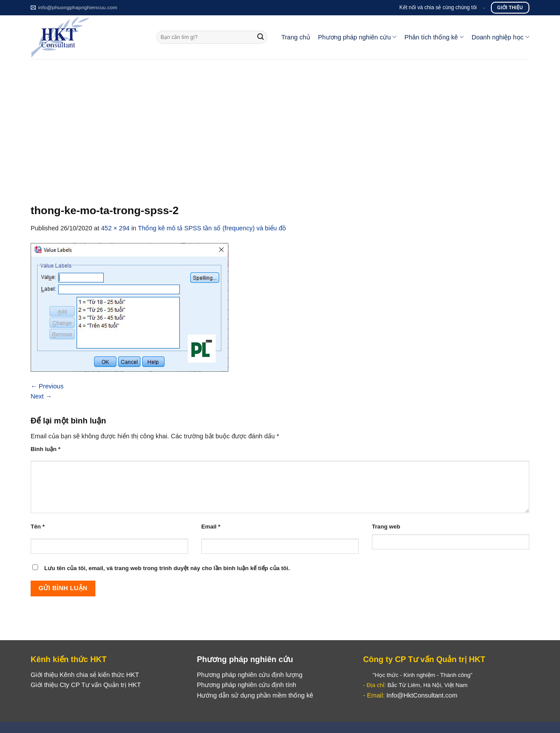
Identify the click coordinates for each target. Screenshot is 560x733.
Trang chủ (296, 37)
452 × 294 (115, 228)
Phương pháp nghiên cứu (357, 37)
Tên (38, 527)
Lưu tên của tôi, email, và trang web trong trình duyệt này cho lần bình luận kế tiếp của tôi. (167, 568)
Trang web (386, 527)
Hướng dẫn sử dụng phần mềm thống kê (255, 695)
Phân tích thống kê (434, 37)
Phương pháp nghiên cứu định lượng (250, 675)
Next (41, 396)
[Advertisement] (280, 125)
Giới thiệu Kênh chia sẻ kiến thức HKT (85, 675)
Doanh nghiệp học (500, 37)
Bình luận (45, 449)
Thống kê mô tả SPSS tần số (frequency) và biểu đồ (212, 228)
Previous (47, 386)
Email (211, 527)
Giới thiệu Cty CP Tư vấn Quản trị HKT (86, 685)
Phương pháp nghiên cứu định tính (247, 685)
